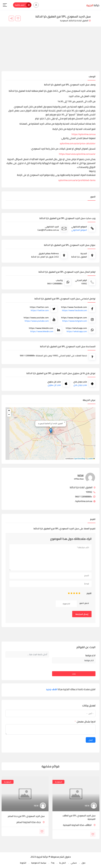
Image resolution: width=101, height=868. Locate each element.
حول (83, 863)
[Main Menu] (5, 5)
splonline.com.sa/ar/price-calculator (78, 143)
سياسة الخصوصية (39, 863)
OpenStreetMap (80, 459)
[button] (51, 431)
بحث (74, 674)
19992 (91, 492)
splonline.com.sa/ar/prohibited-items (77, 180)
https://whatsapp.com (77, 331)
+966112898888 (85, 497)
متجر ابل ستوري (54, 385)
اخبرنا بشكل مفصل (86, 722)
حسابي (74, 863)
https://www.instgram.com (75, 321)
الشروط (23, 863)
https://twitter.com (40, 310)
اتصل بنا (63, 863)
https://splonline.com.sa (84, 134)
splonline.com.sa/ (85, 501)
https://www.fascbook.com (75, 310)
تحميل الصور (84, 603)
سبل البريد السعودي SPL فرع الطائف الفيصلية (79, 817)
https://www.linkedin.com (42, 331)
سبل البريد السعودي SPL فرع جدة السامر (26, 816)
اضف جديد (52, 689)
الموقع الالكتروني (79, 230)
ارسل (91, 740)
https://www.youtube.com (37, 321)
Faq (53, 863)
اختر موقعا (90, 655)
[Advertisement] (50, 51)
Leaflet (91, 459)
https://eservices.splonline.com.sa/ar (77, 154)
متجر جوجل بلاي (80, 385)
